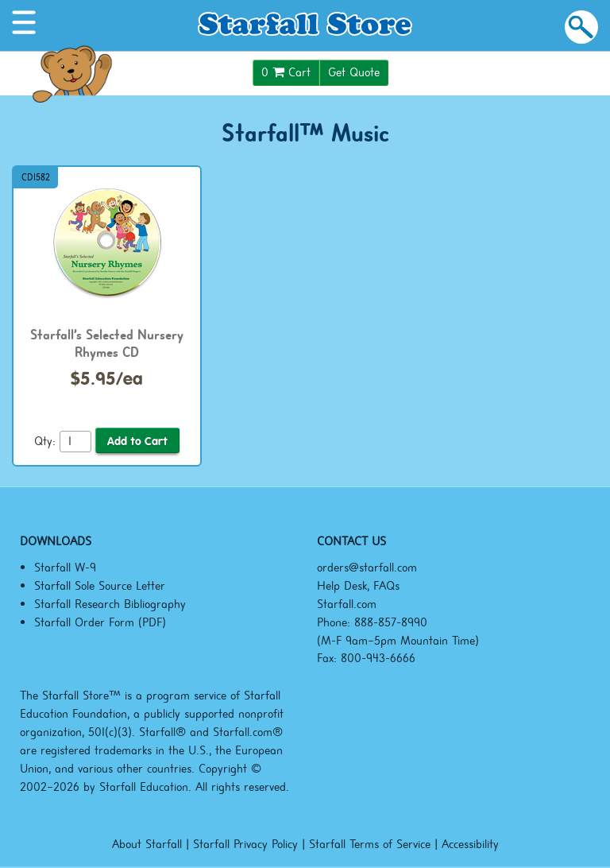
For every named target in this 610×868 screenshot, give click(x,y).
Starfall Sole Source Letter (100, 586)
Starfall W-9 (65, 568)
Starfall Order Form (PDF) (100, 622)
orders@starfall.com (367, 568)
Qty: (45, 441)
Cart (286, 72)
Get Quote (354, 72)
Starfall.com (347, 604)
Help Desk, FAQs (358, 586)
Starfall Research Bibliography (110, 604)
